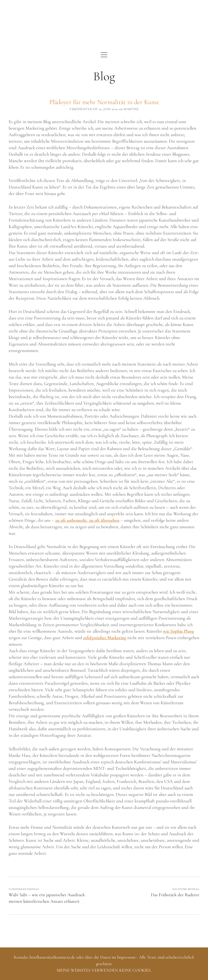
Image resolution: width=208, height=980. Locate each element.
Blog (104, 76)
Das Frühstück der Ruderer (175, 895)
